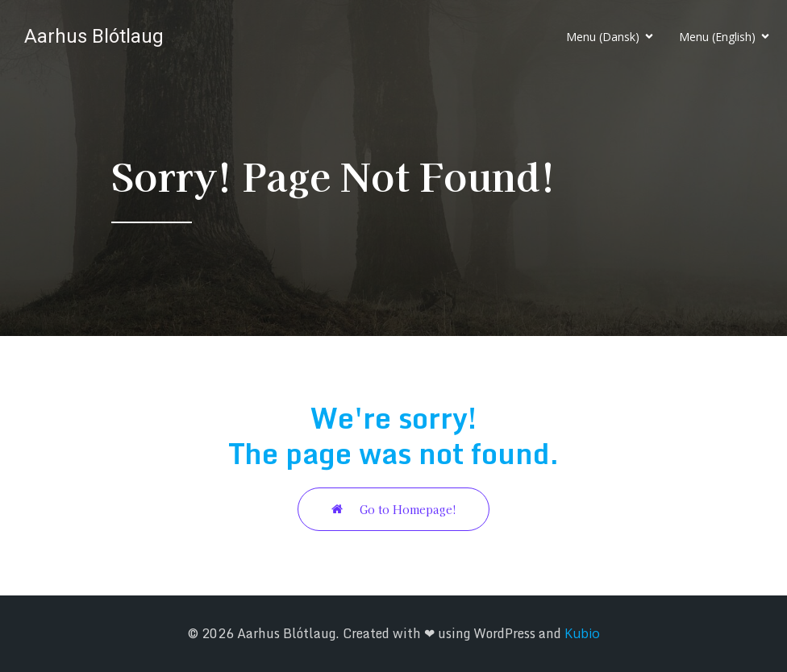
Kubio (582, 633)
